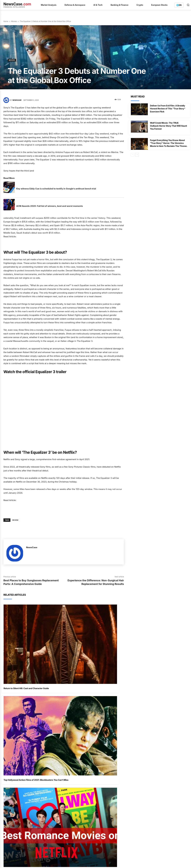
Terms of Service (33, 813)
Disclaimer (56, 813)
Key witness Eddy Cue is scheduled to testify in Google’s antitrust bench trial (56, 189)
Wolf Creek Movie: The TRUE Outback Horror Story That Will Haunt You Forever (166, 126)
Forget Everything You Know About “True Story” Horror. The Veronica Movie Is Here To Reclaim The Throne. (168, 145)
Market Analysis (49, 5)
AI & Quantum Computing (113, 756)
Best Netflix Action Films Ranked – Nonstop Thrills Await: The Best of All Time (93, 710)
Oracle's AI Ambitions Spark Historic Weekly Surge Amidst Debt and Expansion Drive (75, 793)
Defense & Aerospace (75, 5)
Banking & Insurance (110, 766)
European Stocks (159, 5)
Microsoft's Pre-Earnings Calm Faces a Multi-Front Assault (75, 757)
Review (15, 520)
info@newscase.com (156, 770)
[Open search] (188, 5)
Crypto (140, 5)
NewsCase (17, 100)
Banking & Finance (120, 5)
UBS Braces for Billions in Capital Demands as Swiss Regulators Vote (75, 783)
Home (6, 21)
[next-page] (137, 156)
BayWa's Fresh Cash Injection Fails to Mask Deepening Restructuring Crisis (75, 775)
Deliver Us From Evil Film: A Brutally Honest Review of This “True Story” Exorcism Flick (169, 109)
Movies (14, 21)
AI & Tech (98, 5)
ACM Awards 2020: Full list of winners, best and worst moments (50, 206)
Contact (66, 813)
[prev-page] (132, 156)
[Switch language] (179, 5)
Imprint (46, 813)
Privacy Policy (18, 813)
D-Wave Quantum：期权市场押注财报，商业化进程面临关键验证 (75, 766)
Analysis (105, 761)
